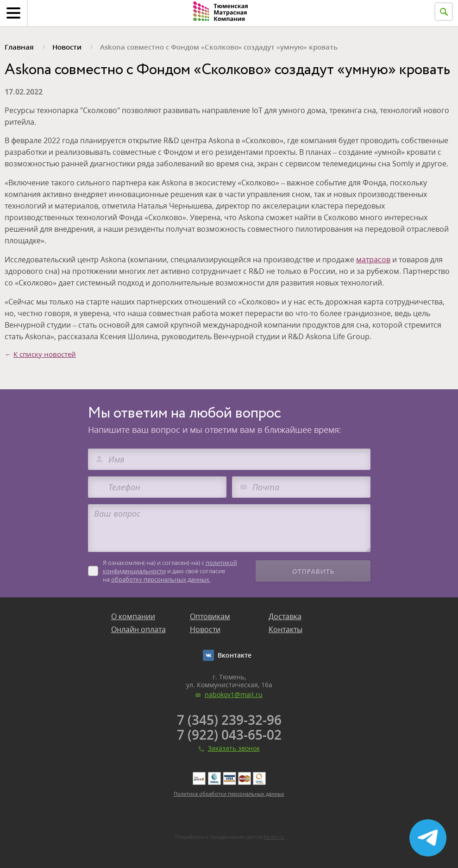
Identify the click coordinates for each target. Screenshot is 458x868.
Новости (205, 629)
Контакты (285, 629)
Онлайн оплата (138, 629)
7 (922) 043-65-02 (229, 735)
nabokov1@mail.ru (234, 694)
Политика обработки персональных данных (229, 794)
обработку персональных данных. (161, 579)
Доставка (285, 616)
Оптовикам (210, 616)
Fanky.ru (274, 837)
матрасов (373, 260)
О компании (133, 616)
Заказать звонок (234, 748)
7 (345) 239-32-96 (229, 720)
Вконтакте (235, 655)
